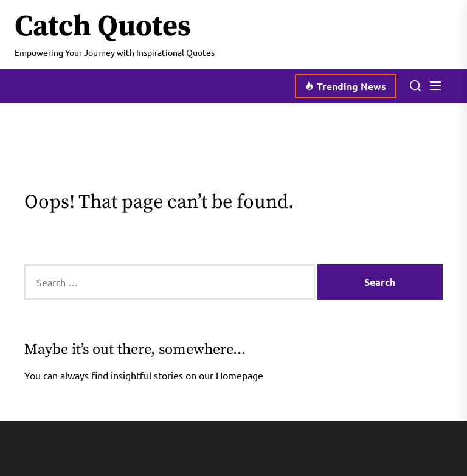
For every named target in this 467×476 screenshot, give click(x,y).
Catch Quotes (103, 27)
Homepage (240, 375)
